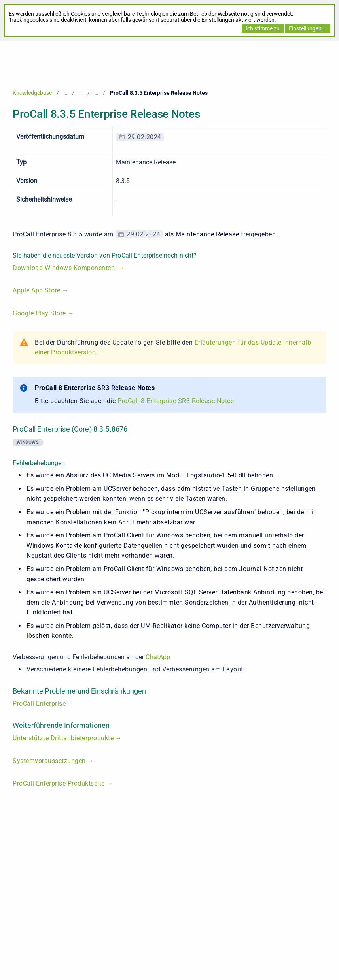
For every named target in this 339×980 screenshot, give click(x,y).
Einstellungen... (308, 28)
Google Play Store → (44, 313)
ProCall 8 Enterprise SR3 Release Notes (176, 401)
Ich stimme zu (263, 28)
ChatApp (158, 657)
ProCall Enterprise (39, 704)
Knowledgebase (32, 93)
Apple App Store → (41, 290)
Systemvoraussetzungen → (53, 761)
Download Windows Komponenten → (69, 268)
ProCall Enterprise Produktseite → (63, 783)
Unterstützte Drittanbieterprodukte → (67, 738)
